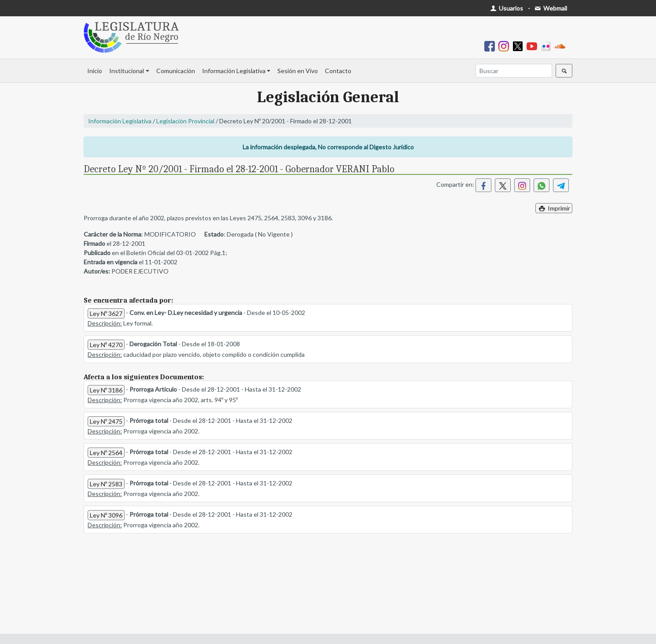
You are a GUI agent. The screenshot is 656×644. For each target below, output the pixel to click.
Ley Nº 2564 (106, 453)
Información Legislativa (234, 71)
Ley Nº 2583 (106, 484)
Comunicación (176, 71)
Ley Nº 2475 (106, 421)
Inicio (95, 71)
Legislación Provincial (185, 121)
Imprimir (554, 208)
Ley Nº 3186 (106, 390)
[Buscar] (514, 71)
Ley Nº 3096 (106, 515)
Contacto (338, 71)
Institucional (127, 71)
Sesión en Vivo (298, 71)
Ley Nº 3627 (106, 313)
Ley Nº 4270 (106, 345)
